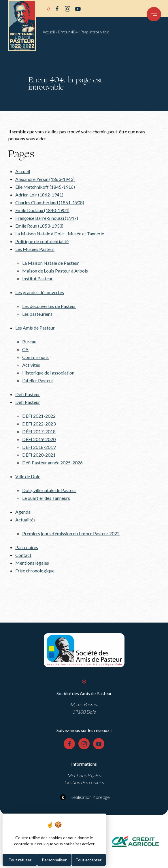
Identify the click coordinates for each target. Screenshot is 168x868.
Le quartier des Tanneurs (46, 498)
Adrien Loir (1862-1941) (39, 195)
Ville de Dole (28, 476)
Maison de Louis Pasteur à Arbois (55, 271)
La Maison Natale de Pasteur (51, 263)
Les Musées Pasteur (35, 249)
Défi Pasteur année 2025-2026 (52, 463)
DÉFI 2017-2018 (39, 431)
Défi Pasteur (28, 394)
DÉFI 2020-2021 (39, 455)
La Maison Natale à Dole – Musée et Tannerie (60, 233)
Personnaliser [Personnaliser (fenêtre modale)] (54, 860)
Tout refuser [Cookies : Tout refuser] (20, 860)
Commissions (35, 357)
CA (25, 349)
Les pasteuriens (37, 314)
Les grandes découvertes (40, 292)
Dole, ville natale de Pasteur (49, 490)
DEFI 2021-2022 (39, 416)
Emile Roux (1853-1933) (39, 226)
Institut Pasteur (37, 278)
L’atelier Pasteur (38, 380)
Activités (31, 365)
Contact (23, 555)
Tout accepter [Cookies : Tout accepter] (88, 860)
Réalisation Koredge (84, 797)
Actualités (25, 520)
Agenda (23, 512)
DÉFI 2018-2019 (39, 447)
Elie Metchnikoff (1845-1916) (45, 187)
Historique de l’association (48, 373)
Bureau (29, 342)
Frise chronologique (35, 571)
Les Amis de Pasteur (35, 328)
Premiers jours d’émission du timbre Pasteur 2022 (71, 533)
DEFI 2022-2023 (39, 424)
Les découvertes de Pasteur (49, 306)
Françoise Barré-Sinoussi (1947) (47, 218)
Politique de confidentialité (42, 241)
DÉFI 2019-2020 (39, 439)
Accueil (49, 32)
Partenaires (27, 547)
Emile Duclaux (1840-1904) (42, 210)
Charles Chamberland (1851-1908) (50, 202)
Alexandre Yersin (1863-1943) (45, 179)
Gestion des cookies (84, 782)
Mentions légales (32, 563)
